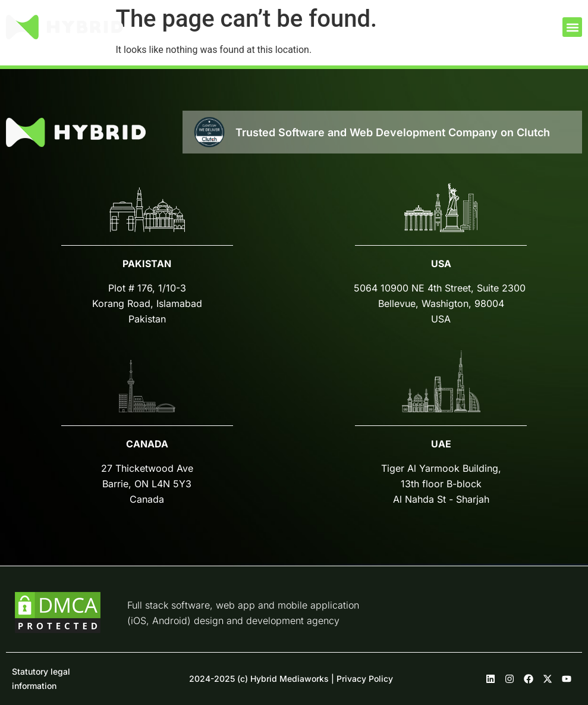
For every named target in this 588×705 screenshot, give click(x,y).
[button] (572, 27)
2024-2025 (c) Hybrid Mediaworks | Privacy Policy (291, 679)
